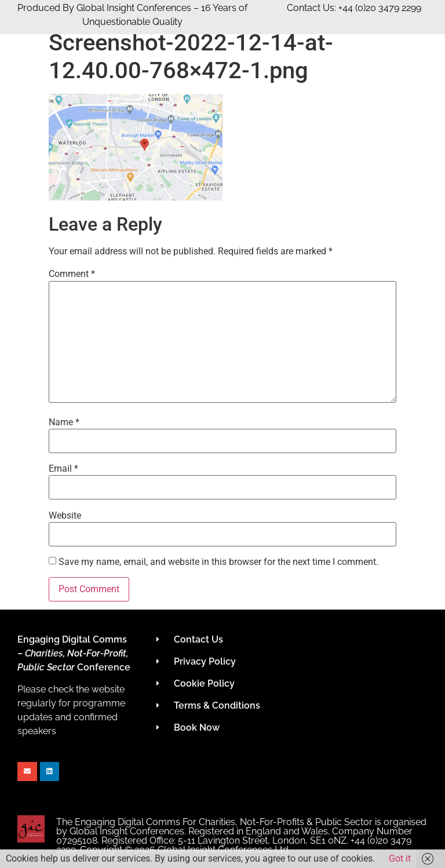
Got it (400, 858)
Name (64, 422)
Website (65, 516)
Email (63, 469)
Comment (72, 274)
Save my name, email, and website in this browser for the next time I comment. (218, 562)
